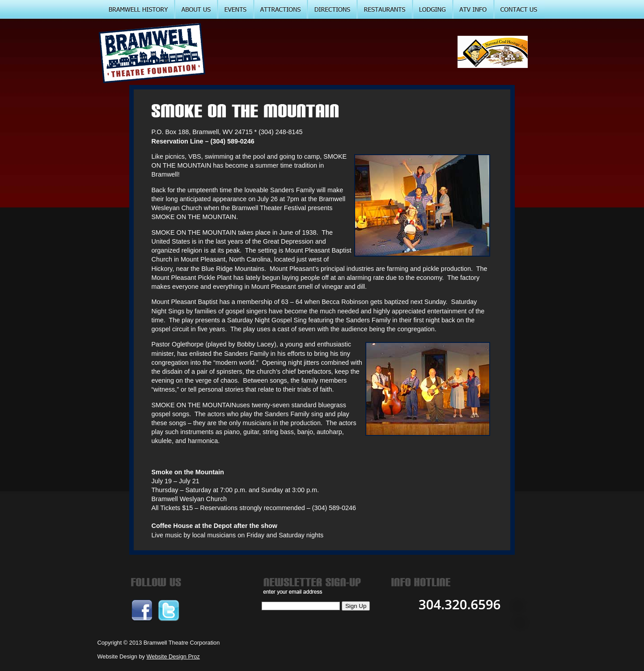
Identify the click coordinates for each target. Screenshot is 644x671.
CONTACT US (519, 9)
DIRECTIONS (333, 9)
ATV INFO (474, 9)
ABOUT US (196, 9)
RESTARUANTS (385, 9)
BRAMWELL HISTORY (139, 9)
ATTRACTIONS (281, 9)
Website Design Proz (173, 656)
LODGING (433, 9)
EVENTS (236, 9)
